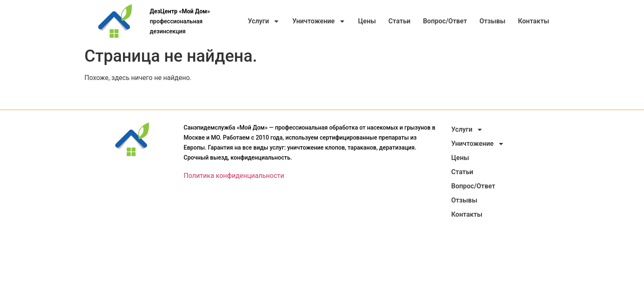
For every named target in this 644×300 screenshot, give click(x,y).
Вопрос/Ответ (445, 21)
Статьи (400, 21)
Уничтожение (319, 21)
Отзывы (492, 21)
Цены (367, 21)
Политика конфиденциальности (234, 176)
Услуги (264, 21)
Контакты (534, 21)
